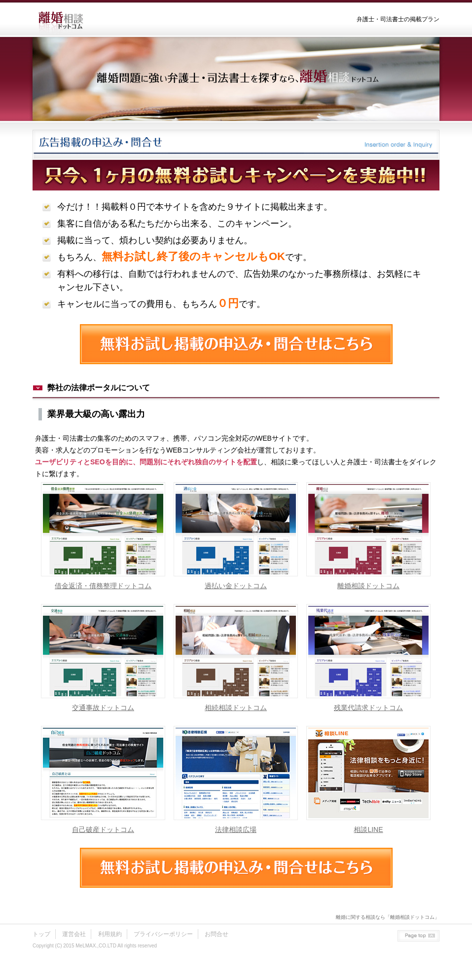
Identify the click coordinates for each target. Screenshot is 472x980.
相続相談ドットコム (236, 708)
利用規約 (110, 934)
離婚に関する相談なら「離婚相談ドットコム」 (388, 917)
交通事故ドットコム (103, 708)
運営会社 (74, 934)
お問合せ (217, 934)
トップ (41, 934)
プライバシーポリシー (163, 934)
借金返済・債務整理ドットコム (103, 586)
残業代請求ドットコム (368, 708)
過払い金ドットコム (236, 586)
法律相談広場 (236, 829)
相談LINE (368, 829)
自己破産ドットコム (103, 829)
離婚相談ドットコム (368, 586)
